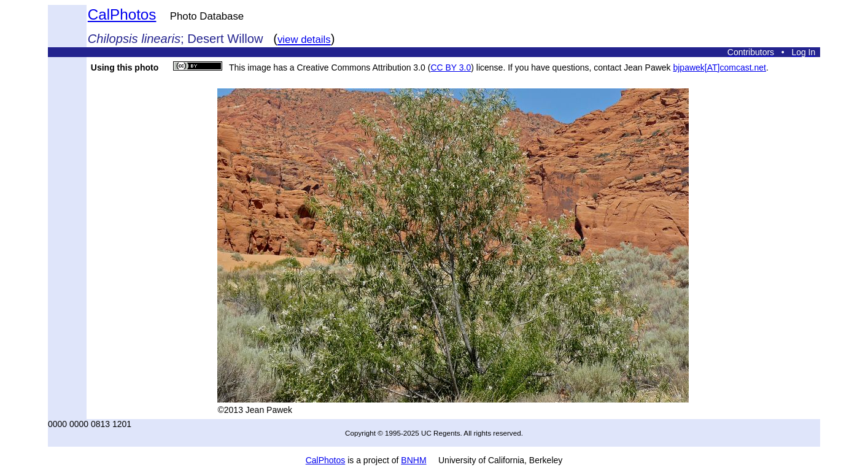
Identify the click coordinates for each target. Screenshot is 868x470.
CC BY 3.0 (451, 67)
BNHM (413, 460)
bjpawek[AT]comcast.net (719, 67)
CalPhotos (122, 14)
